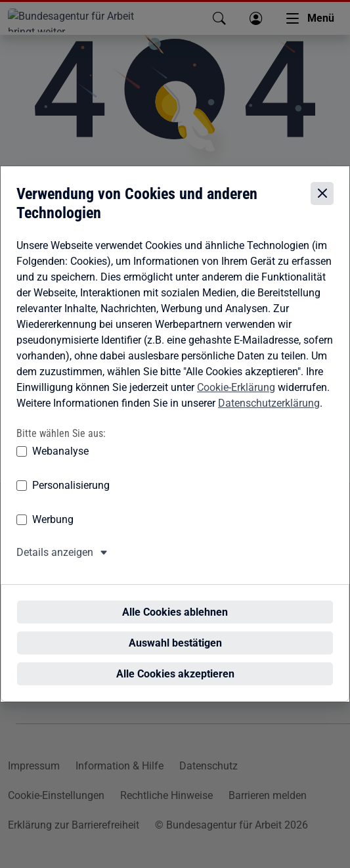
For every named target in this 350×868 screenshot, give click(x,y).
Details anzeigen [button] (55, 565)
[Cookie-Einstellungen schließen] (322, 205)
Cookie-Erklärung (236, 400)
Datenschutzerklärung (269, 416)
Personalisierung (71, 498)
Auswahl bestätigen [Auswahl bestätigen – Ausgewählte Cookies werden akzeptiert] (179, 631)
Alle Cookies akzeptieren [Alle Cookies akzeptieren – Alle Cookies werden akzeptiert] (179, 662)
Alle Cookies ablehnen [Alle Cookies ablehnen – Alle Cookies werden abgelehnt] (179, 600)
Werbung (53, 532)
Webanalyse (60, 464)
